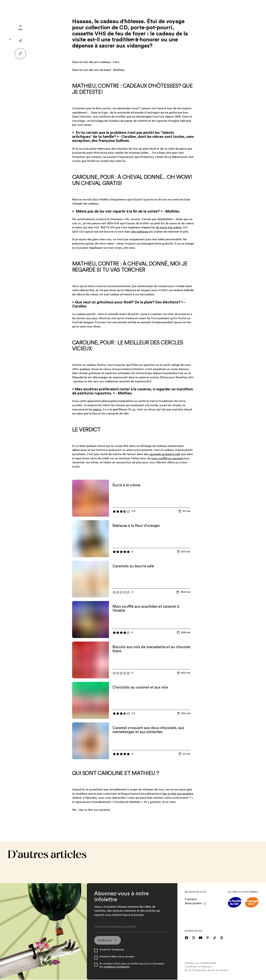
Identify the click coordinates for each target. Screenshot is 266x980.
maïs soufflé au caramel (167, 458)
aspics (97, 409)
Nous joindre (195, 903)
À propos (191, 899)
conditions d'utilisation (117, 967)
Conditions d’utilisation (198, 967)
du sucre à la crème (169, 227)
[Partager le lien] (20, 54)
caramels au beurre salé (165, 454)
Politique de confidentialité (200, 963)
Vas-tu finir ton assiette (177, 794)
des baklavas (140, 232)
